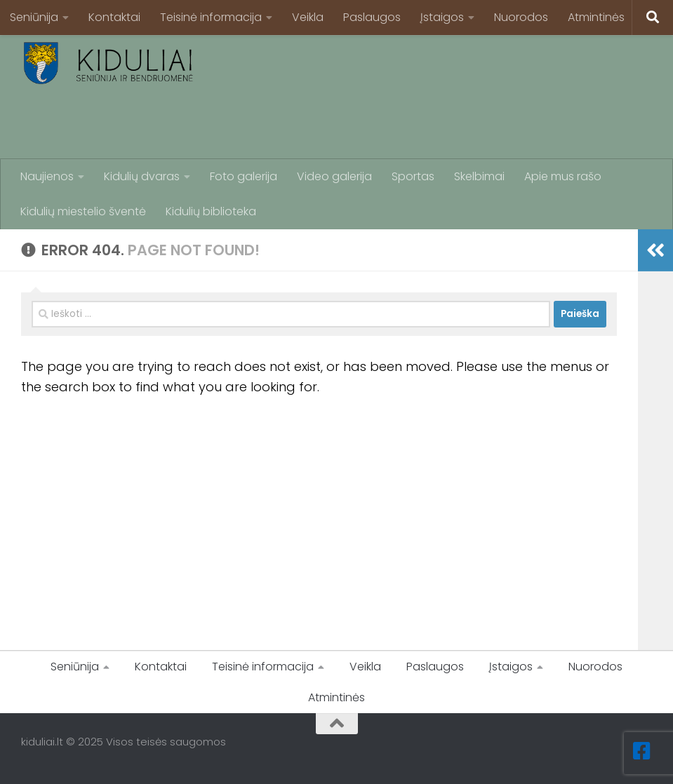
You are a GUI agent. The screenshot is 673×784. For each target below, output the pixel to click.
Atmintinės (596, 17)
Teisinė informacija (211, 17)
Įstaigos (442, 17)
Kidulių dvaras (142, 176)
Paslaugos (372, 17)
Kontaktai (114, 17)
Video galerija (334, 176)
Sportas (413, 176)
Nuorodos (521, 17)
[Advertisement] (397, 123)
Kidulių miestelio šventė (83, 211)
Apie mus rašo (563, 176)
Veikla (308, 17)
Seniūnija (34, 17)
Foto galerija (244, 176)
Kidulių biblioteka (211, 211)
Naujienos (47, 176)
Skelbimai (479, 176)
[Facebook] (642, 751)
